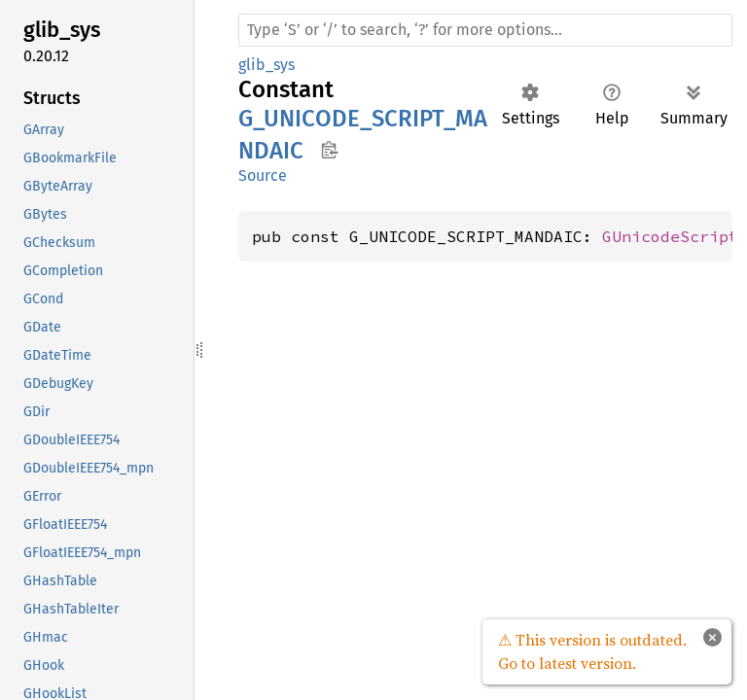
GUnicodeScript (670, 236)
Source (263, 175)
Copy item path (329, 150)
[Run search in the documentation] (485, 30)
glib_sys (267, 65)
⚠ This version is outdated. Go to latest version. (592, 651)
